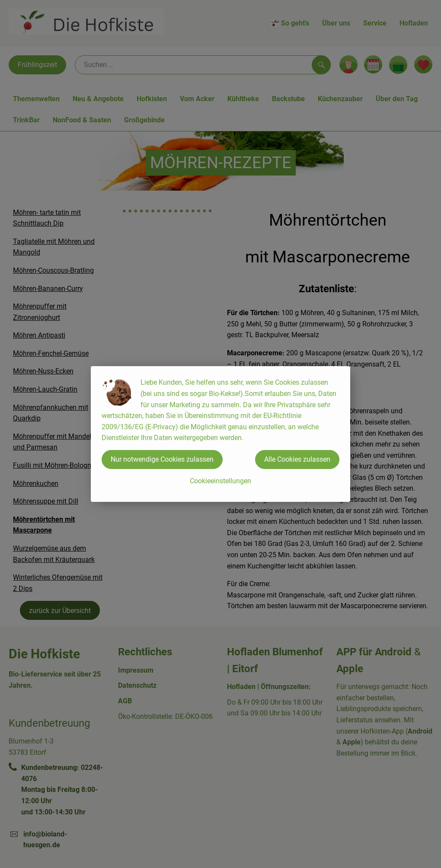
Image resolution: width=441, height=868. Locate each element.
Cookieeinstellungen (220, 481)
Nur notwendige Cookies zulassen (162, 459)
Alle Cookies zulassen (297, 459)
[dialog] (220, 434)
